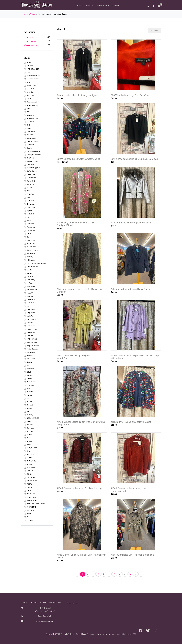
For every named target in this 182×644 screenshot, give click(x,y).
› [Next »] (141, 574)
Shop (89, 6)
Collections (102, 6)
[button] (153, 6)
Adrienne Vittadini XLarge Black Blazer (130, 289)
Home (80, 6)
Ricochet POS (131, 634)
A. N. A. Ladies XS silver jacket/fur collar (131, 223)
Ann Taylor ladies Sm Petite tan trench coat (133, 555)
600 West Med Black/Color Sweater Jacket (78, 159)
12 (130, 574)
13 (136, 574)
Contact (116, 6)
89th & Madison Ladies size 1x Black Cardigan (134, 159)
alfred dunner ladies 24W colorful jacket (131, 422)
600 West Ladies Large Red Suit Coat (130, 95)
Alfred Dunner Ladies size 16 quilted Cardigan (80, 488)
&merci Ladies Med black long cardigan (77, 95)
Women (32, 14)
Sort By (154, 31)
